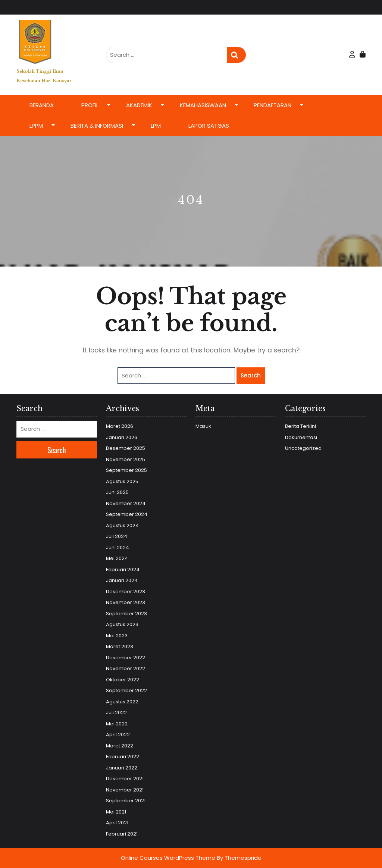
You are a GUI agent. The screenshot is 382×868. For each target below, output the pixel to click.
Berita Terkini (300, 426)
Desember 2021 (125, 779)
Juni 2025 (117, 492)
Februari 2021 (122, 834)
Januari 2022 (122, 768)
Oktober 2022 (123, 680)
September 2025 (126, 470)
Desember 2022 (126, 658)
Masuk (203, 426)
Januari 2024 (122, 580)
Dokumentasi (301, 437)
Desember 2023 (126, 592)
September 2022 (126, 690)
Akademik (139, 105)
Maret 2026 (120, 426)
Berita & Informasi (97, 126)
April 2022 (118, 735)
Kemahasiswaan (203, 105)
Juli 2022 (116, 713)
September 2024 (127, 514)
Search (237, 55)
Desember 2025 (126, 448)
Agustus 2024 (122, 525)
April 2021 (117, 823)
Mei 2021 (116, 812)
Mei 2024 (117, 558)
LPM (156, 126)
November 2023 (126, 602)
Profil (90, 105)
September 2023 (126, 614)
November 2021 (125, 790)
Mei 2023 (117, 636)
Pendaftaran (273, 105)
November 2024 (126, 503)
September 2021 (126, 801)
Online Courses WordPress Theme (168, 858)
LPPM (36, 126)
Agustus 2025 (122, 481)
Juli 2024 (117, 536)
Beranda (42, 105)
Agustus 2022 (122, 702)
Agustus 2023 (122, 624)
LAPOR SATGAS (209, 126)
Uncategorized (303, 448)
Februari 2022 (123, 757)
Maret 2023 (120, 646)
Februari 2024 (123, 570)
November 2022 (126, 668)
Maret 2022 (120, 746)
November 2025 (126, 459)
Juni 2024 (118, 547)
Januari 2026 (122, 437)
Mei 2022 (117, 724)
